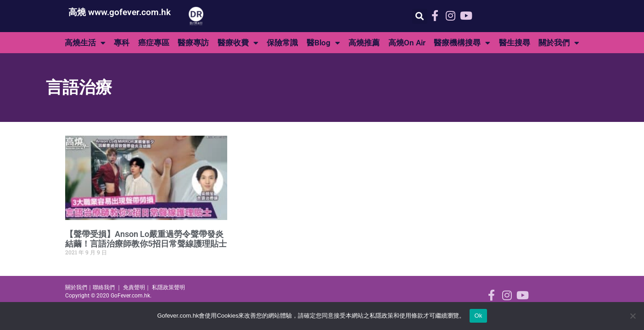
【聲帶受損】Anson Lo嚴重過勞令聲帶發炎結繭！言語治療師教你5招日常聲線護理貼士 (146, 239)
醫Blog (323, 43)
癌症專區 (154, 43)
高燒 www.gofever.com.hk (120, 12)
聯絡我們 (104, 287)
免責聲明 (134, 287)
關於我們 (559, 43)
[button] (420, 16)
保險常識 (282, 43)
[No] (633, 316)
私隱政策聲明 (168, 287)
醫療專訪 (193, 43)
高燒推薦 (364, 43)
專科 (122, 43)
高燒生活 (85, 43)
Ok (478, 316)
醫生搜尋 (515, 43)
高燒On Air (407, 43)
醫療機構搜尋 (462, 43)
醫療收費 (238, 43)
